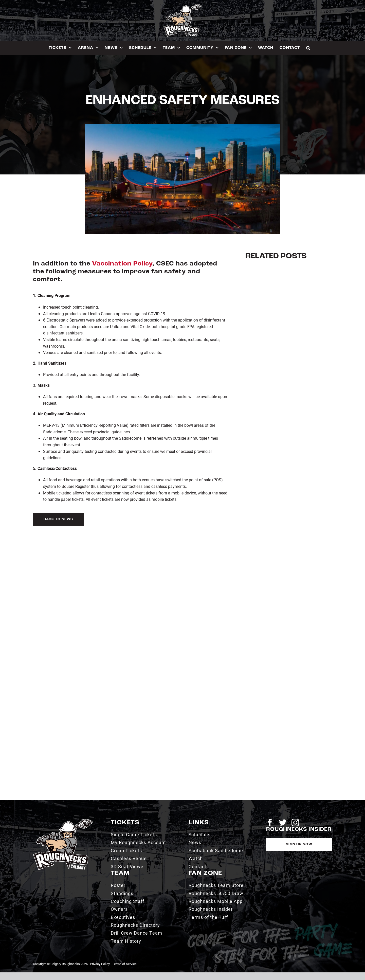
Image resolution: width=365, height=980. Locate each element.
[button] (308, 48)
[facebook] (270, 823)
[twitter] (283, 823)
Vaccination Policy (122, 264)
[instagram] (295, 823)
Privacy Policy (100, 964)
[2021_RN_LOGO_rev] (63, 821)
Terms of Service (124, 964)
